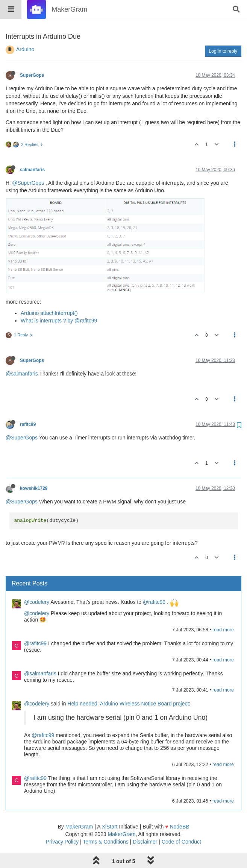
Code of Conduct (181, 822)
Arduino (25, 30)
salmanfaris (32, 150)
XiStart (110, 807)
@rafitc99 (86, 301)
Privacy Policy (62, 822)
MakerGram (79, 807)
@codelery (37, 583)
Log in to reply (223, 32)
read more (223, 611)
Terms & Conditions (105, 822)
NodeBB (179, 807)
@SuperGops (28, 164)
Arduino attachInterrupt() (49, 294)
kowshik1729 (34, 469)
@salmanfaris (22, 354)
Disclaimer (145, 822)
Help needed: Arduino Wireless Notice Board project (128, 684)
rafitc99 (28, 405)
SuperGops (32, 56)
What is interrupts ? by (48, 301)
